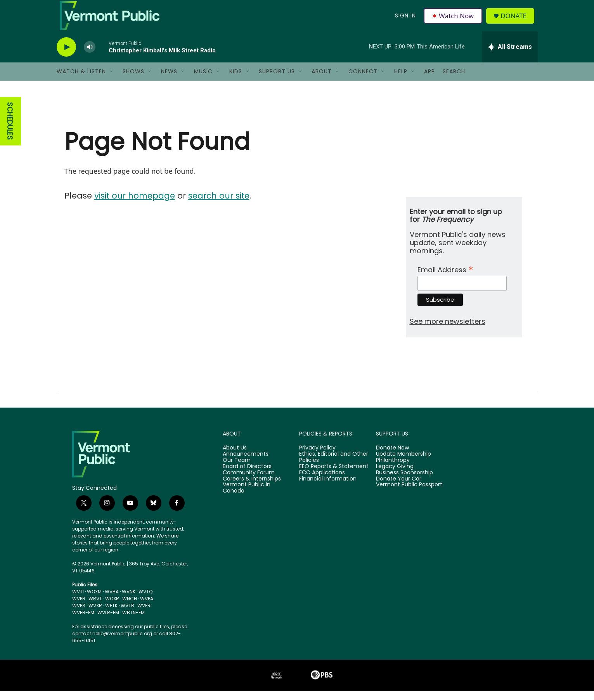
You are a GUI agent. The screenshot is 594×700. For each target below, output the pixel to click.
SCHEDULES (10, 130)
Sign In (405, 20)
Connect (363, 81)
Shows (133, 81)
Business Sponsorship (404, 482)
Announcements (246, 463)
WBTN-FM (133, 622)
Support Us (277, 81)
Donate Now (392, 457)
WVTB (127, 615)
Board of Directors (247, 476)
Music (203, 81)
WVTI (78, 601)
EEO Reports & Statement (334, 476)
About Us (235, 457)
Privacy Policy (317, 457)
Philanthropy (393, 470)
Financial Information (328, 488)
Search (454, 81)
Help (401, 81)
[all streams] (510, 56)
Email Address (445, 278)
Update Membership (404, 463)
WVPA (147, 608)
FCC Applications (322, 482)
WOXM (94, 601)
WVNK (129, 601)
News (169, 81)
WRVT (95, 608)
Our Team (237, 470)
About (322, 81)
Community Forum (249, 482)
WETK (111, 615)
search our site (219, 205)
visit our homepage (135, 205)
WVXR (95, 615)
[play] (66, 56)
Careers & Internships (252, 488)
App (429, 81)
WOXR (112, 608)
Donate (516, 20)
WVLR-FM (108, 622)
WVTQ (145, 601)
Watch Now (454, 20)
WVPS (79, 615)
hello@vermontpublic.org (122, 643)
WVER (144, 615)
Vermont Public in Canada (247, 497)
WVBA (112, 601)
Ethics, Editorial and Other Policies (334, 467)
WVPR (79, 608)
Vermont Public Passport (409, 494)
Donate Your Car (399, 488)
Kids (236, 81)
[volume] (90, 56)
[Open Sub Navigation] (112, 81)
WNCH (130, 608)
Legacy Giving (395, 476)
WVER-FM (83, 622)
